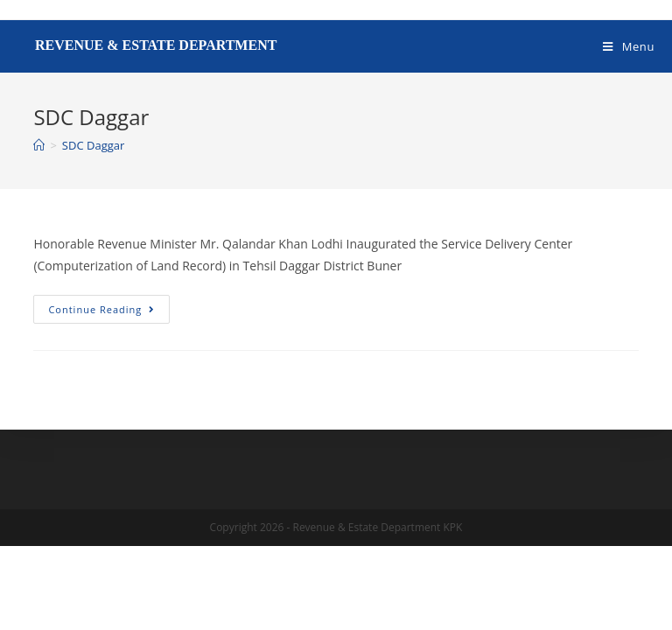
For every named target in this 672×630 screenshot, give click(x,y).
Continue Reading (109, 305)
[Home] (39, 145)
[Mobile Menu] (629, 46)
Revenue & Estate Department (156, 45)
